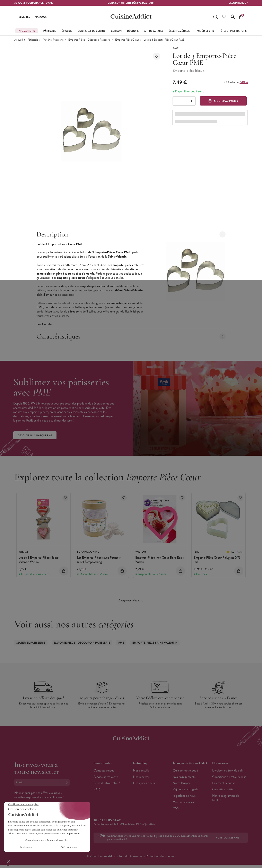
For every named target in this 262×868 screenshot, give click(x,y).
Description (131, 234)
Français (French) (29, 823)
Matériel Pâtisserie (53, 40)
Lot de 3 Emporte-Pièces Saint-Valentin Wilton (39, 560)
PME (121, 643)
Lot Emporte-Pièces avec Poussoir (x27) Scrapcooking (99, 560)
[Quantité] (184, 101)
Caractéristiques (131, 336)
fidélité (244, 82)
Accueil (19, 40)
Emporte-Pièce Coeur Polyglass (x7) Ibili (217, 560)
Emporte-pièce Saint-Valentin (155, 643)
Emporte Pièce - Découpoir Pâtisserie (89, 40)
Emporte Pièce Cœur (127, 40)
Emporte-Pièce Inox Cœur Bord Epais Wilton (159, 560)
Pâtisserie (33, 40)
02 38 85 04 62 (110, 820)
